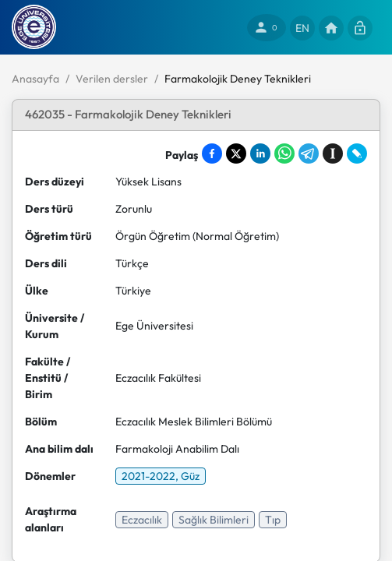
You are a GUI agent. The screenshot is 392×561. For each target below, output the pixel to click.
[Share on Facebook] (212, 153)
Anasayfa (35, 79)
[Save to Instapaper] (333, 153)
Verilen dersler (112, 79)
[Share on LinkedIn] (260, 153)
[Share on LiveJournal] (357, 153)
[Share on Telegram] (309, 153)
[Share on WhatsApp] (284, 153)
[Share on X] (236, 153)
